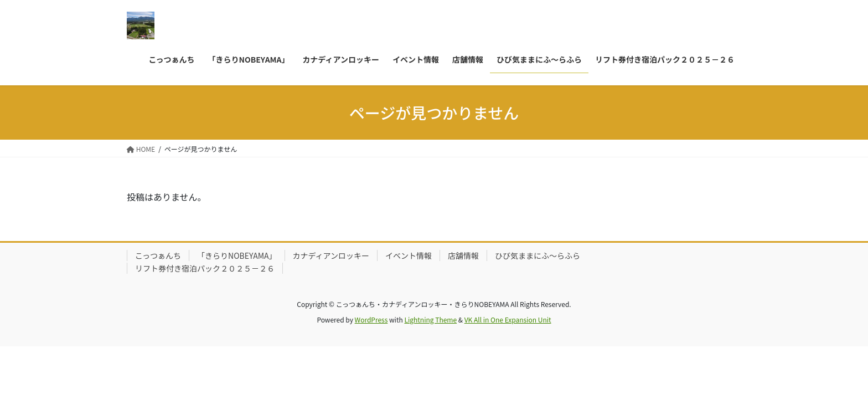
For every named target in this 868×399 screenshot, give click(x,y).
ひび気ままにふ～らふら (538, 255)
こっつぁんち (158, 255)
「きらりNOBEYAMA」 (237, 255)
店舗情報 (463, 255)
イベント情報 (409, 255)
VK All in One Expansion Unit (508, 319)
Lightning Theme (430, 319)
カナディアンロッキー (331, 255)
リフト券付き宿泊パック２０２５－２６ (205, 268)
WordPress (371, 319)
